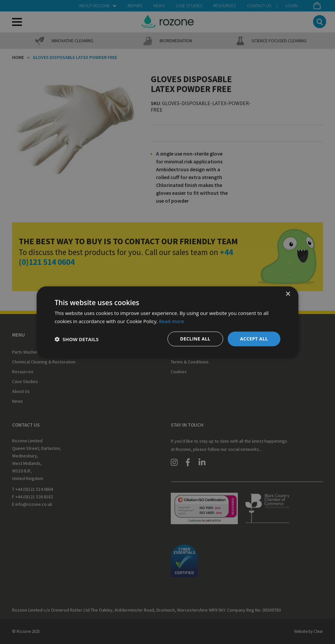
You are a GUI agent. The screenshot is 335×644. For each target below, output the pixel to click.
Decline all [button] (195, 339)
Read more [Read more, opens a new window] (172, 321)
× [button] (288, 294)
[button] (77, 339)
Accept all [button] (254, 339)
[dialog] (167, 322)
